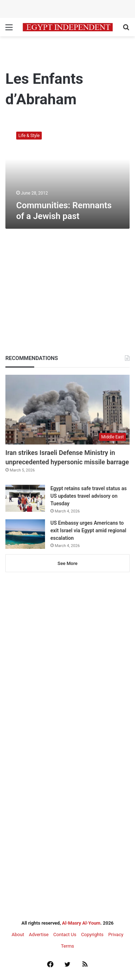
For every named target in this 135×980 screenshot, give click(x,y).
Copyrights (92, 935)
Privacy (116, 935)
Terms (67, 946)
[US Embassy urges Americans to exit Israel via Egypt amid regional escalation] (25, 534)
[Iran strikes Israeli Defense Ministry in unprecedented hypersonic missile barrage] (67, 410)
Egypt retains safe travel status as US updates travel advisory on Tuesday (89, 496)
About (18, 935)
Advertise (39, 935)
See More (67, 563)
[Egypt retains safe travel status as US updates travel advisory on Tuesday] (25, 498)
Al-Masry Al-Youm (81, 923)
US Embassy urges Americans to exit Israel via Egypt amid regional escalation (88, 530)
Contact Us (65, 935)
